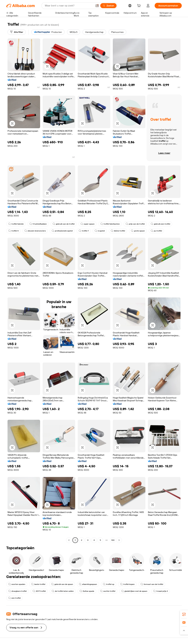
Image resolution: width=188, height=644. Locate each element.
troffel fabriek (16, 224)
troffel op (109, 584)
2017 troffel (39, 591)
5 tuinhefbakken (38, 224)
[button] (97, 6)
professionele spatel (62, 231)
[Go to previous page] (69, 540)
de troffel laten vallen (63, 591)
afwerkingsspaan (88, 584)
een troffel (14, 598)
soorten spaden (17, 584)
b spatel (100, 231)
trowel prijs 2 (161, 591)
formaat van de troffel (152, 584)
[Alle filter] (17, 32)
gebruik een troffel (160, 224)
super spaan (87, 224)
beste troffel (38, 584)
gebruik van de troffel (64, 224)
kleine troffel (118, 231)
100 (113, 540)
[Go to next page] (119, 540)
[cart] (139, 6)
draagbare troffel (17, 591)
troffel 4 (13, 231)
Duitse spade (87, 591)
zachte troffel (108, 591)
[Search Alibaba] (69, 6)
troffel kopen (127, 584)
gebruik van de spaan (62, 584)
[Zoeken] (108, 6)
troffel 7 (84, 231)
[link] (184, 614)
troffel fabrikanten (110, 224)
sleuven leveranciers (35, 231)
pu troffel (156, 231)
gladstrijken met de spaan (134, 591)
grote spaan (138, 231)
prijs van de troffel (135, 224)
